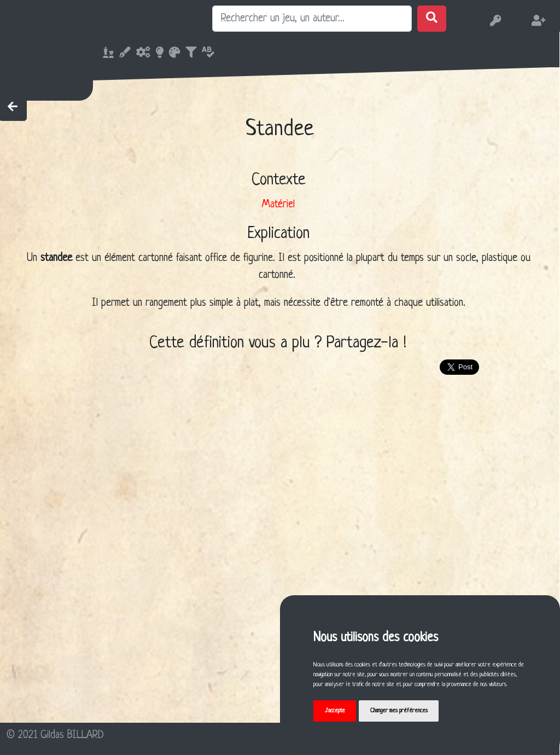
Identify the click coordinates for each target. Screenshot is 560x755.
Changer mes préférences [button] (399, 711)
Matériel (278, 205)
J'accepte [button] (335, 711)
